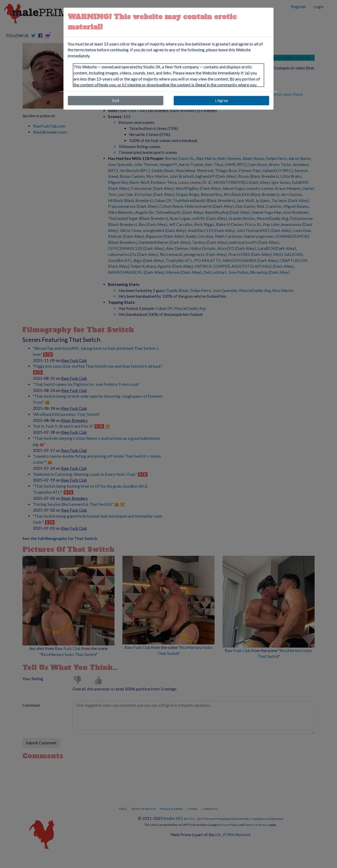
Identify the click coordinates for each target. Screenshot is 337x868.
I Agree (222, 100)
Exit (116, 100)
